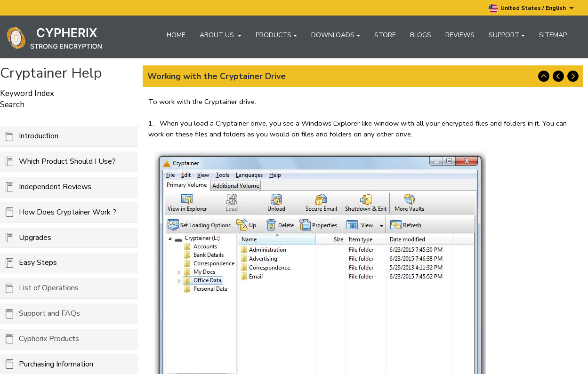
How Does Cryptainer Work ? (68, 212)
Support (507, 35)
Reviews (460, 35)
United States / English (531, 8)
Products (276, 35)
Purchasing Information (56, 364)
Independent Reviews (55, 187)
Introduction (39, 136)
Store (385, 35)
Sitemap (553, 35)
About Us (221, 35)
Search (12, 105)
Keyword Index (27, 93)
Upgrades (35, 238)
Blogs (421, 35)
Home (176, 35)
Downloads (336, 35)
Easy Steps (38, 263)
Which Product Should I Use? (67, 161)
